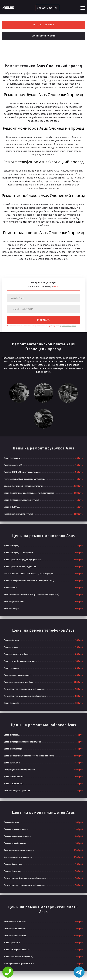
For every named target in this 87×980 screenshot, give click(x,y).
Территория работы (43, 36)
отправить (43, 320)
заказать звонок (47, 8)
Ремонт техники (43, 25)
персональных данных (68, 326)
